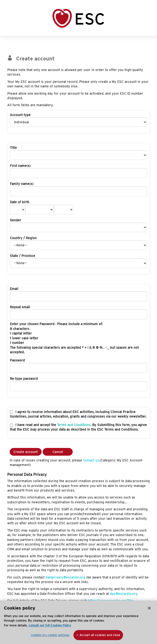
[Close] (149, 608)
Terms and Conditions (74, 425)
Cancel (58, 452)
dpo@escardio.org (124, 594)
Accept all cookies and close (100, 635)
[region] (78, 622)
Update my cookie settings (50, 635)
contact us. (91, 460)
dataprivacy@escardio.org (65, 577)
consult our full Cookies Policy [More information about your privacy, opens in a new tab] (50, 625)
